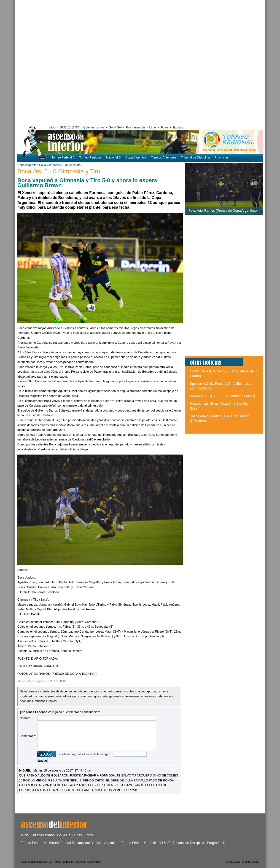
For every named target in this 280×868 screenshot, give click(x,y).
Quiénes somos (94, 127)
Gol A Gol (115, 127)
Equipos (178, 127)
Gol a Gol (64, 835)
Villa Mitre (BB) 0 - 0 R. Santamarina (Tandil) (223, 396)
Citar (88, 770)
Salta (43, 165)
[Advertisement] (71, 62)
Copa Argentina (136, 157)
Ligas (153, 127)
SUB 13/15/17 (70, 127)
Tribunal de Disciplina (196, 157)
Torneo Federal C (134, 843)
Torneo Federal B (61, 843)
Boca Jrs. (75, 165)
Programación (135, 127)
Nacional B (113, 157)
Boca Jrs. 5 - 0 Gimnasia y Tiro (59, 171)
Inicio (52, 127)
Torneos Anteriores (164, 157)
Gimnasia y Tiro (58, 165)
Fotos (165, 127)
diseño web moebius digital (243, 862)
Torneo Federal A (63, 157)
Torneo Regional (90, 157)
